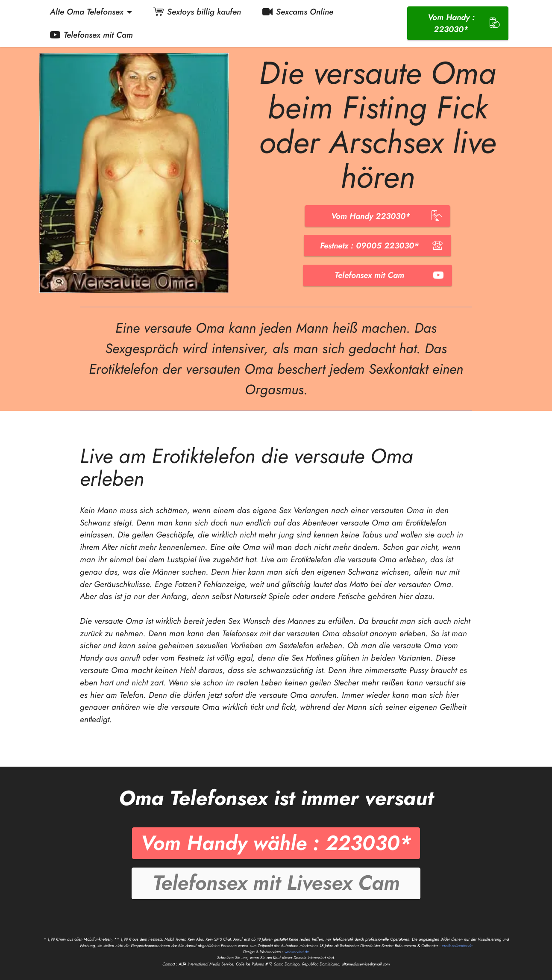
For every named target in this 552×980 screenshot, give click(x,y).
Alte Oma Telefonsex (87, 12)
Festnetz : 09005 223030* (377, 245)
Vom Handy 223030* (377, 216)
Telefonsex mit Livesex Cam (276, 883)
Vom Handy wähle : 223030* (276, 843)
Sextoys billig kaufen (197, 12)
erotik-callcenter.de (457, 946)
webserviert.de (297, 952)
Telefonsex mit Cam (91, 35)
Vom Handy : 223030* (464, 23)
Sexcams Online (298, 12)
